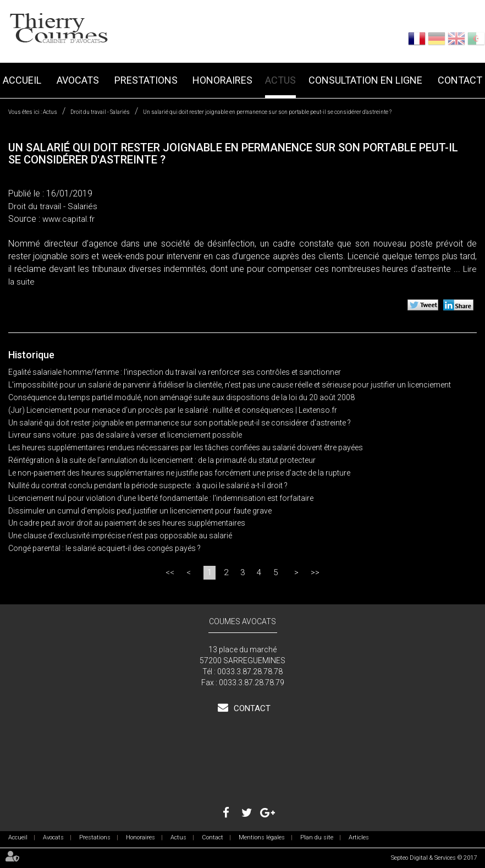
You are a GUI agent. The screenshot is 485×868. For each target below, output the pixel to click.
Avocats (78, 80)
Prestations (146, 80)
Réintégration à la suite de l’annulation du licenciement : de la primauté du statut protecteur (162, 460)
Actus (280, 80)
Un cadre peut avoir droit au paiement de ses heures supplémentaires (127, 523)
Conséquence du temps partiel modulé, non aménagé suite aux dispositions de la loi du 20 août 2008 (181, 397)
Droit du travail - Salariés (100, 112)
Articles (359, 837)
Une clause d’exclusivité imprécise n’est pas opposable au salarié (120, 536)
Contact (460, 80)
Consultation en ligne (365, 80)
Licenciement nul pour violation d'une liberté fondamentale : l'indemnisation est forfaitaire (161, 498)
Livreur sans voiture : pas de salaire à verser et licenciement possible (125, 435)
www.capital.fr (68, 219)
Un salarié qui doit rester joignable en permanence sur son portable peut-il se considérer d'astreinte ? (267, 112)
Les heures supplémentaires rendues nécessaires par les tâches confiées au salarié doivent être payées (186, 447)
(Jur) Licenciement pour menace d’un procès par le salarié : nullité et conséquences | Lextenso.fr (173, 410)
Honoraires (222, 80)
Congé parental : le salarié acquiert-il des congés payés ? (104, 548)
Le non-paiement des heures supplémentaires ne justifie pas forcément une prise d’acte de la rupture (179, 473)
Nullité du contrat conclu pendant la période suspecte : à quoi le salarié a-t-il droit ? (148, 485)
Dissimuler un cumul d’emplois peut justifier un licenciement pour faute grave (140, 511)
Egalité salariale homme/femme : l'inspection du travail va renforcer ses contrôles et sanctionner (175, 372)
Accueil (22, 80)
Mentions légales (262, 837)
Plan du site (317, 837)
